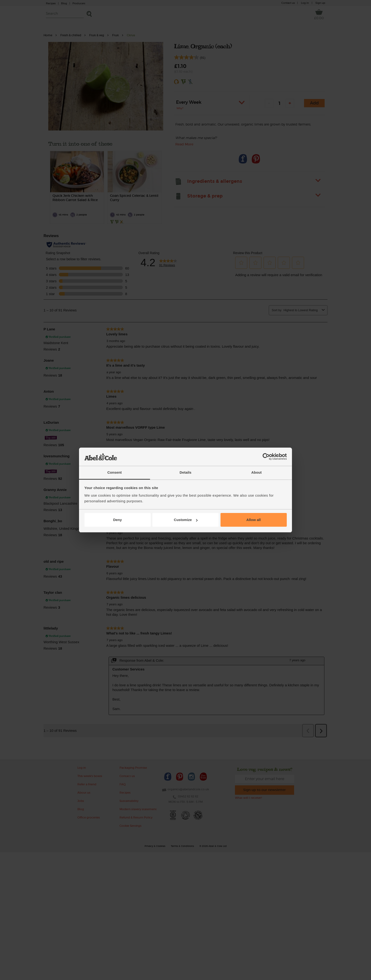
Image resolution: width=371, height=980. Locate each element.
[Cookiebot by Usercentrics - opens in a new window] (266, 457)
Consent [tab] (115, 472)
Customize (186, 520)
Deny (117, 520)
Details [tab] (185, 472)
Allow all (254, 520)
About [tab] (256, 472)
